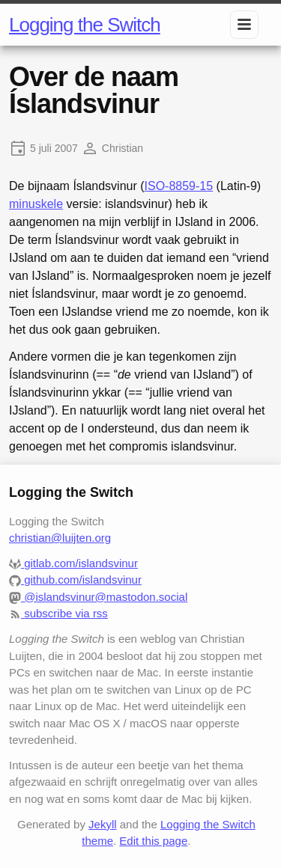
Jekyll (103, 824)
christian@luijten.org (60, 538)
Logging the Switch (85, 25)
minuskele (36, 204)
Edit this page (153, 841)
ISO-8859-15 (179, 186)
